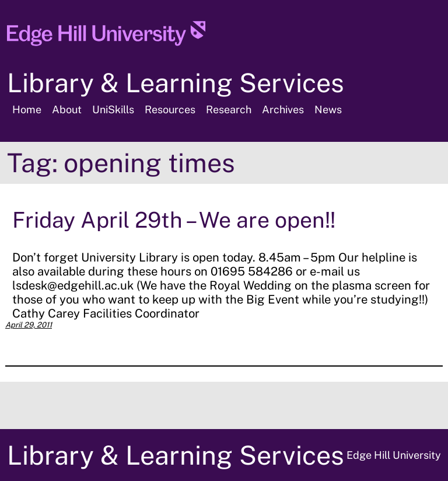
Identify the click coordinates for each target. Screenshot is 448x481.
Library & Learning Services (176, 83)
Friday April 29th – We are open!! (174, 220)
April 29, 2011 (29, 325)
